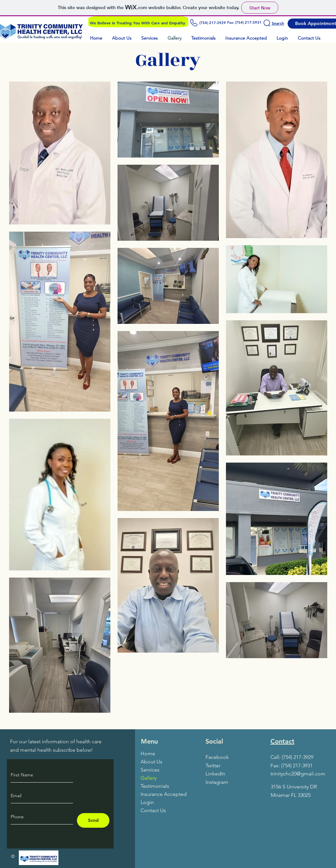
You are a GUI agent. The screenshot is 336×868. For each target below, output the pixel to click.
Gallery (149, 778)
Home (148, 753)
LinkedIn (215, 774)
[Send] (93, 820)
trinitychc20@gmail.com (298, 774)
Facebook (217, 757)
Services (150, 770)
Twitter (213, 766)
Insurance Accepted (164, 794)
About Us (151, 762)
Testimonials (155, 786)
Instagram (217, 782)
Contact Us (153, 810)
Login (147, 802)
